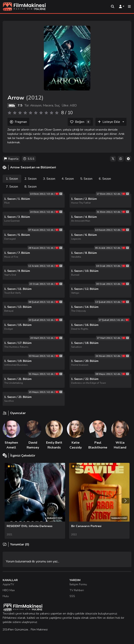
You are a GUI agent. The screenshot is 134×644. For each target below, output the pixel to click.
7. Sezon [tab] (12, 187)
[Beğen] (80, 122)
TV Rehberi (77, 590)
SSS (72, 596)
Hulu (6, 596)
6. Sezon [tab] (105, 179)
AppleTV (8, 584)
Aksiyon (36, 105)
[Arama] (113, 7)
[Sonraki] (126, 501)
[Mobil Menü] (129, 7)
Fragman (18, 122)
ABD (73, 105)
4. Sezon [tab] (68, 179)
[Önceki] (8, 501)
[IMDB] (12, 105)
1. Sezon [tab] (12, 179)
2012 (35, 98)
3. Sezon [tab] (49, 179)
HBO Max (9, 590)
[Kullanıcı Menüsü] (122, 7)
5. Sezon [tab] (86, 179)
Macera (48, 105)
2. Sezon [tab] (31, 179)
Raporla (11, 159)
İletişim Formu (78, 584)
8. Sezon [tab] (31, 187)
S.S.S (29, 159)
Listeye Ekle (109, 122)
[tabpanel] (67, 300)
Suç (57, 105)
